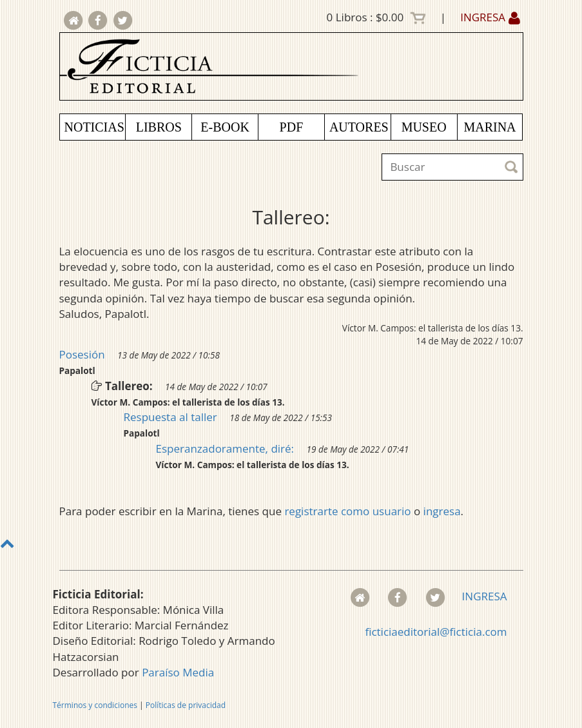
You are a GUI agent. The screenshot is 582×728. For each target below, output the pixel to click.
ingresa (442, 511)
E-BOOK (225, 127)
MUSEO (424, 127)
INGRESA (490, 17)
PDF (292, 127)
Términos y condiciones (95, 705)
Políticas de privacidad (186, 705)
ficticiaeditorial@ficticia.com (436, 632)
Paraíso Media (178, 672)
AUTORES (359, 127)
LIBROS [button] (159, 127)
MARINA (490, 127)
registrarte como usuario (347, 511)
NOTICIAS (94, 127)
